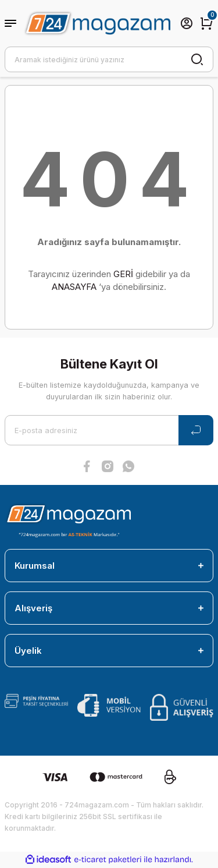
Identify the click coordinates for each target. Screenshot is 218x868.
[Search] (109, 59)
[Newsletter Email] (109, 430)
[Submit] (196, 430)
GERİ (123, 274)
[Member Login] (187, 23)
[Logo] (97, 23)
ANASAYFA (74, 287)
